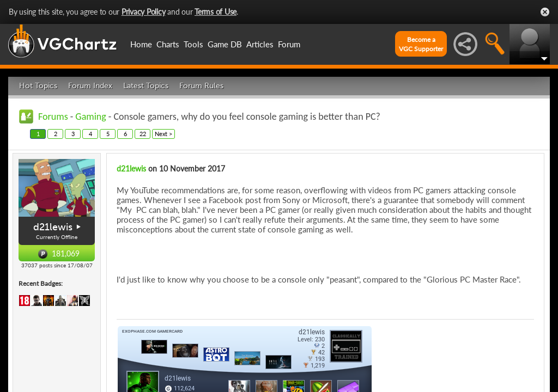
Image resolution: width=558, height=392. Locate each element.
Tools (193, 44)
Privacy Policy (144, 12)
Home (141, 44)
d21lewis (53, 227)
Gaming (90, 117)
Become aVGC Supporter (421, 44)
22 (143, 134)
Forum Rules (201, 86)
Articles (260, 44)
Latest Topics (146, 86)
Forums (53, 117)
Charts (168, 44)
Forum (289, 44)
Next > (163, 134)
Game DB (225, 44)
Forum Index (90, 86)
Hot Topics (38, 86)
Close (545, 12)
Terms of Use (216, 12)
